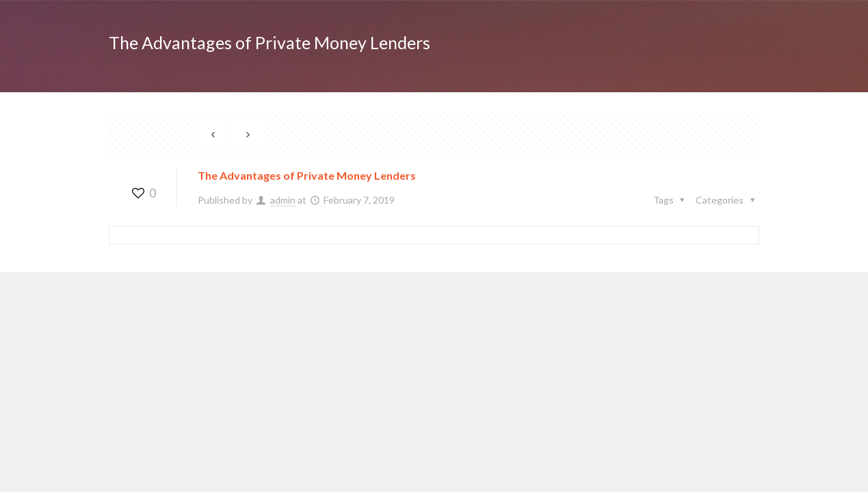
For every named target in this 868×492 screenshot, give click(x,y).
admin (283, 200)
